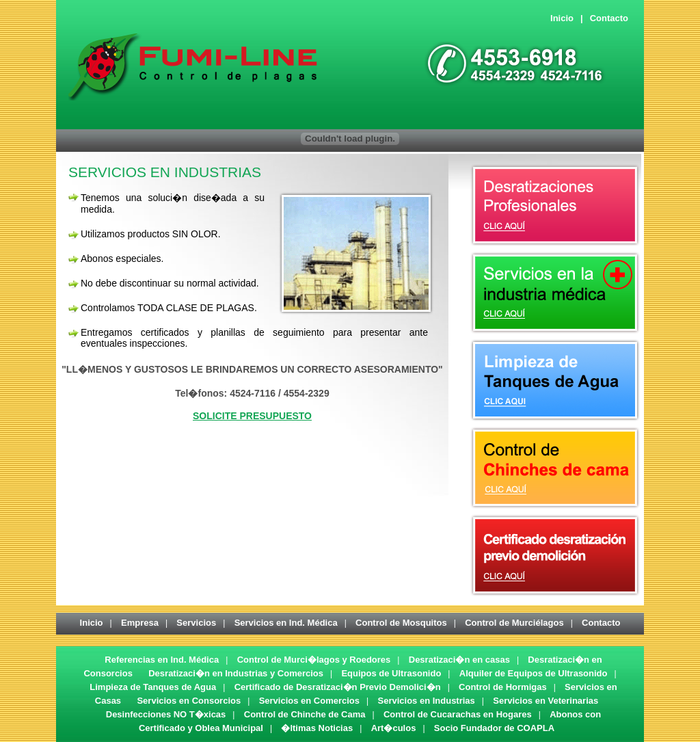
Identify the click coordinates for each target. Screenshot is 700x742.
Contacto (609, 18)
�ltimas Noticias (317, 728)
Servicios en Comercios (309, 701)
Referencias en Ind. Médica (162, 660)
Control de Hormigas (503, 687)
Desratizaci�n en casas (459, 660)
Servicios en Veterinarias (546, 701)
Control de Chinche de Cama (305, 714)
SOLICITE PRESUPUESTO (252, 416)
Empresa (140, 623)
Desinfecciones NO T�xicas (166, 714)
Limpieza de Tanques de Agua (153, 687)
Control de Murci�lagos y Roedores (314, 660)
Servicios (196, 623)
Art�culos (394, 728)
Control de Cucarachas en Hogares (458, 714)
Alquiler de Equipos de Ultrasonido (534, 673)
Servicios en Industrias (426, 701)
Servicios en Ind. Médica (286, 623)
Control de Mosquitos (401, 623)
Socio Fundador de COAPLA (494, 728)
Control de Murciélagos (514, 623)
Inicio (562, 18)
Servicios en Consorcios (189, 701)
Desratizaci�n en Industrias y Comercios (236, 673)
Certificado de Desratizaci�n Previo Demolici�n (338, 687)
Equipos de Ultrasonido (391, 673)
